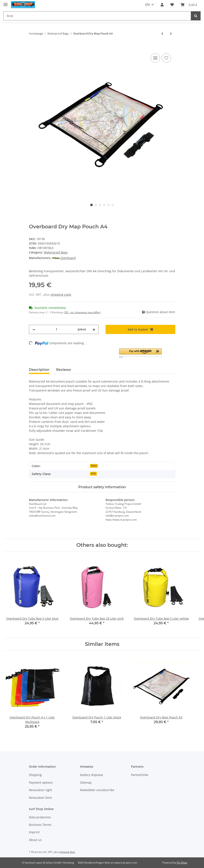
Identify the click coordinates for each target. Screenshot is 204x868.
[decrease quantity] (34, 329)
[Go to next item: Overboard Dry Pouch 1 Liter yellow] (171, 34)
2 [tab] (96, 205)
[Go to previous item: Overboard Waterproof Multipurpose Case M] (162, 34)
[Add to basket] (32, 48)
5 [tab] (108, 205)
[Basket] (189, 5)
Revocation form (41, 798)
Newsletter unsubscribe (97, 790)
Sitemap (86, 782)
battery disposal (91, 775)
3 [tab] (100, 205)
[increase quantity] (94, 329)
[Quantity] (56, 329)
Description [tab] (39, 370)
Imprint (34, 832)
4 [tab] (104, 205)
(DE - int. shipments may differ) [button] (82, 312)
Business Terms (40, 825)
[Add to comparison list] (155, 58)
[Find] (97, 16)
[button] (162, 5)
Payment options (41, 782)
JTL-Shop (182, 863)
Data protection (40, 817)
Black (94, 466)
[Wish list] (172, 5)
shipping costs (61, 294)
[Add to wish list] (166, 58)
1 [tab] (91, 205)
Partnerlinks (140, 775)
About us (35, 840)
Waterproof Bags (56, 252)
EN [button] (148, 5)
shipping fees (67, 852)
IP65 (93, 474)
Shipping (35, 775)
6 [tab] (113, 205)
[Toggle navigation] (6, 3)
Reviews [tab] (63, 370)
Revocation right (41, 790)
